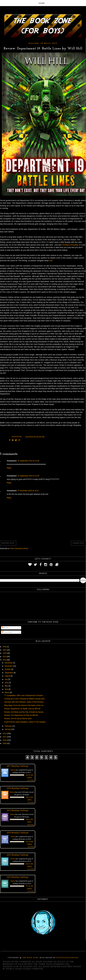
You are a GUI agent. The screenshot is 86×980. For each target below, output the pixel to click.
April (7, 689)
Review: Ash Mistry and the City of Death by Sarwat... (24, 712)
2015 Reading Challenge (18, 810)
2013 (5, 660)
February (8, 726)
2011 (5, 737)
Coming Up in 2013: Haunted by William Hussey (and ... (25, 699)
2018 (5, 647)
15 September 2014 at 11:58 (28, 461)
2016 (5, 650)
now (51, 261)
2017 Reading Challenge (18, 766)
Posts (5, 628)
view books (31, 780)
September (9, 673)
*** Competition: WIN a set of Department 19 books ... (24, 695)
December (9, 663)
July (6, 679)
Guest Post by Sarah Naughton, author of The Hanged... (25, 722)
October (8, 669)
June (7, 683)
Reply (9, 468)
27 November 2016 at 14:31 (28, 491)
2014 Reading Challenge (18, 833)
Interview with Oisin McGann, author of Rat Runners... (25, 702)
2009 (5, 743)
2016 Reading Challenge (18, 788)
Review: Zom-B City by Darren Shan (18, 719)
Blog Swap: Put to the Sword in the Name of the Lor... (24, 705)
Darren (13, 770)
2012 (5, 734)
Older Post (78, 543)
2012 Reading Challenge (18, 877)
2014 (5, 657)
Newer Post (8, 543)
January (8, 729)
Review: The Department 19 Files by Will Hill (21, 715)
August (8, 676)
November (9, 666)
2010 (5, 740)
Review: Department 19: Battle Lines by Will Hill (22, 709)
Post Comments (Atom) (19, 549)
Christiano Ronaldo (70, 245)
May (7, 686)
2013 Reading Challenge (18, 855)
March (7, 693)
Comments (7, 632)
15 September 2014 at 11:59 (28, 476)
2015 (5, 653)
